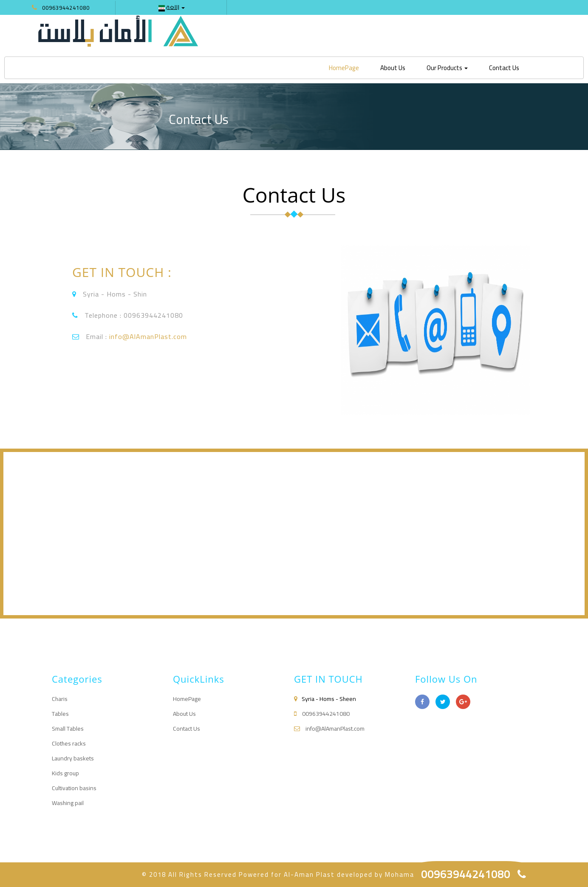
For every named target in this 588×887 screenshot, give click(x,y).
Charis (60, 699)
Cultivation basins (74, 788)
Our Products (447, 68)
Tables (60, 714)
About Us (393, 68)
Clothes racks (69, 743)
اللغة (172, 7)
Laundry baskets (73, 758)
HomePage (347, 68)
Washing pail (68, 803)
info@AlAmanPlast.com (148, 336)
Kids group (65, 773)
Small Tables (68, 729)
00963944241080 (66, 8)
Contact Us (504, 68)
